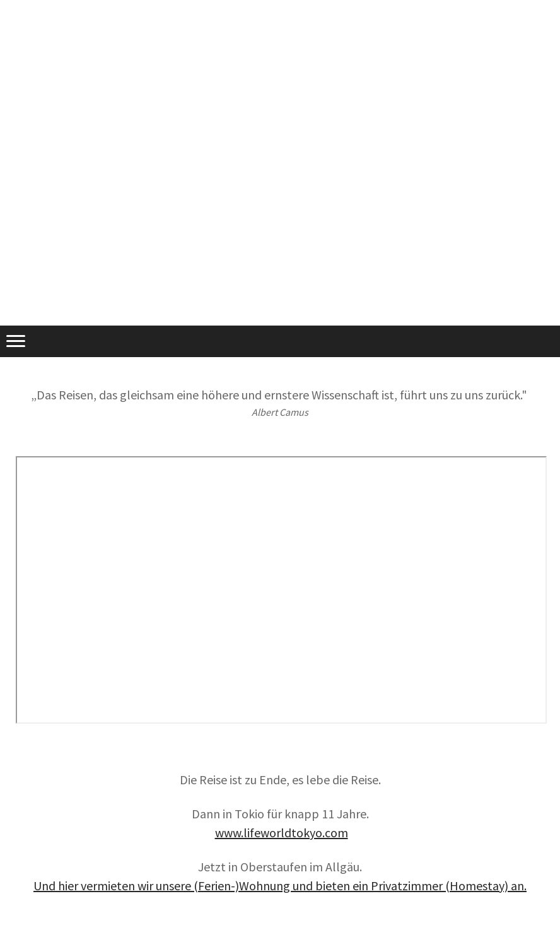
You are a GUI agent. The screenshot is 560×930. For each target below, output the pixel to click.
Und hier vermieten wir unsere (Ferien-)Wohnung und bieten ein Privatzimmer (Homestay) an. (280, 886)
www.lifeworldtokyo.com (282, 833)
